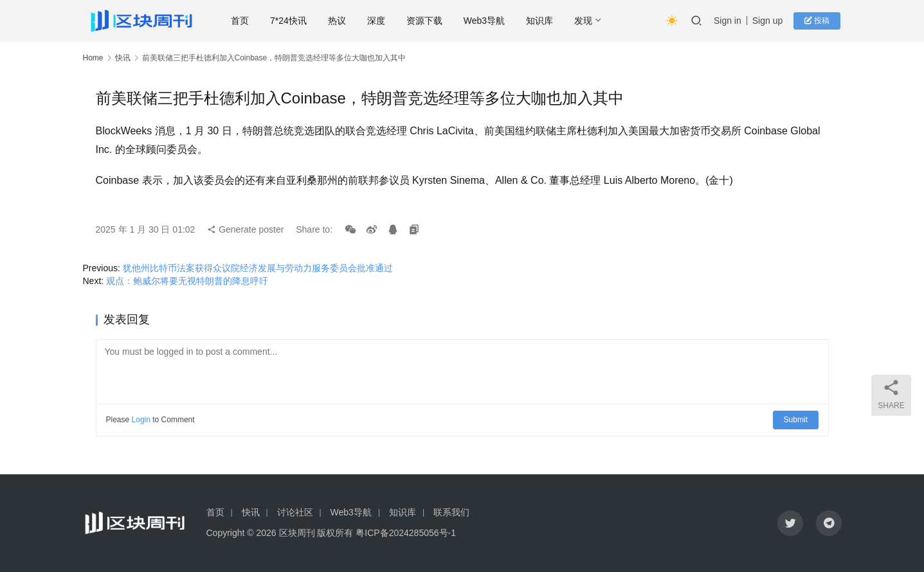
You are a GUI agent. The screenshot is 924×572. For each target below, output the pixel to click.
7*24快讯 (291, 21)
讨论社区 (295, 512)
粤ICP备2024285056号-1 (406, 533)
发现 (586, 21)
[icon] (790, 523)
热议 (340, 21)
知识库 (542, 21)
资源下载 (427, 21)
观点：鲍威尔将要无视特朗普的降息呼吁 (187, 281)
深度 (379, 21)
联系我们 (451, 512)
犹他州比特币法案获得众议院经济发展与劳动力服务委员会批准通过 (258, 268)
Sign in (730, 21)
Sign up (770, 21)
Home (93, 58)
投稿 (818, 21)
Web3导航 (487, 21)
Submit (796, 420)
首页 (242, 21)
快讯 (123, 58)
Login (141, 420)
